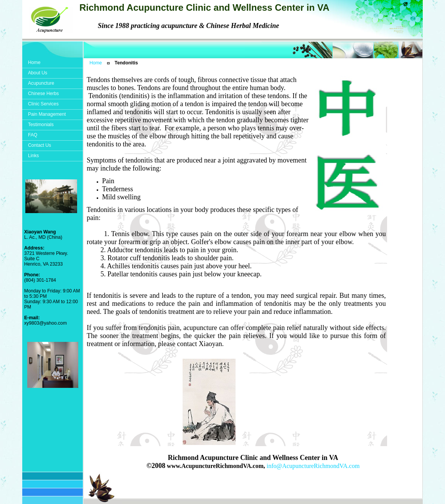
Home (96, 63)
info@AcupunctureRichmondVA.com (313, 466)
